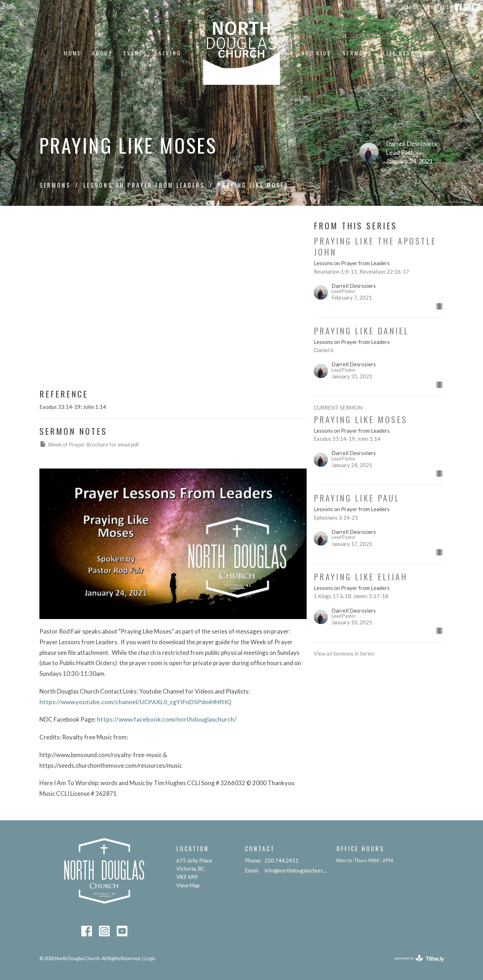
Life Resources (409, 53)
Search (410, 7)
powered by (419, 959)
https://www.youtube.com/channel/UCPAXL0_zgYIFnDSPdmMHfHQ (136, 702)
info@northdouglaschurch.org (297, 870)
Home (73, 53)
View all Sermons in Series (344, 653)
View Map (188, 885)
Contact (438, 7)
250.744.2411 (281, 860)
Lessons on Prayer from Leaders (144, 185)
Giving (170, 53)
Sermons (357, 53)
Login (150, 958)
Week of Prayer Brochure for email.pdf (89, 444)
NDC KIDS (317, 53)
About (102, 53)
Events (136, 53)
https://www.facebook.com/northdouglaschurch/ (168, 719)
